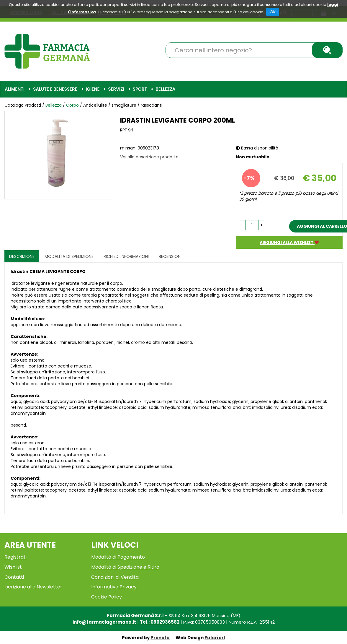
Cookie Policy (107, 597)
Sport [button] (140, 89)
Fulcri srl (215, 638)
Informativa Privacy (114, 587)
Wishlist (13, 567)
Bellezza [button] (165, 89)
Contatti (14, 577)
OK (273, 12)
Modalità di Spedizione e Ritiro (125, 567)
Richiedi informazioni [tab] (126, 256)
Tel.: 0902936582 (160, 622)
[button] (242, 225)
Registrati (15, 557)
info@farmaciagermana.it (104, 622)
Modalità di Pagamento (118, 557)
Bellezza (54, 105)
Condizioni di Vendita (115, 577)
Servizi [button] (116, 89)
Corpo (72, 105)
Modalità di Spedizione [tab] (69, 256)
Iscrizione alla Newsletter (33, 587)
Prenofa (160, 638)
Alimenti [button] (15, 89)
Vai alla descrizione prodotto (149, 157)
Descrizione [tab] (22, 256)
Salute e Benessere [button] (55, 89)
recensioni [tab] (170, 256)
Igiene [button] (93, 89)
